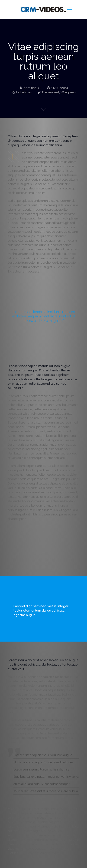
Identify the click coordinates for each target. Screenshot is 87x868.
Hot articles (24, 92)
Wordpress (68, 92)
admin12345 (32, 88)
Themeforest (50, 92)
